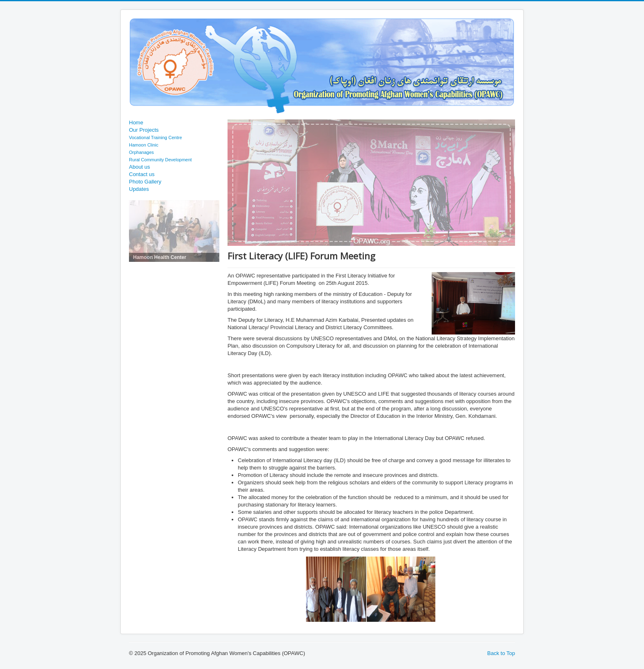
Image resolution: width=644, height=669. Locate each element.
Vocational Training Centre (155, 137)
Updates (139, 189)
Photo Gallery (145, 182)
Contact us (142, 174)
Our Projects (144, 130)
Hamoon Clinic (144, 145)
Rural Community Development (160, 160)
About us (139, 167)
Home (136, 123)
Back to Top (501, 653)
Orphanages (141, 152)
